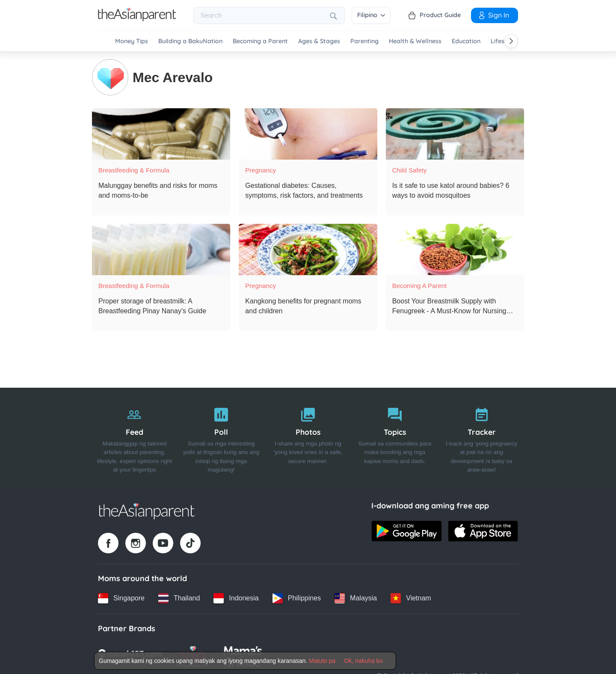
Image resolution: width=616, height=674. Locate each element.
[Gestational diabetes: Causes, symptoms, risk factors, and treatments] (308, 134)
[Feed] (135, 437)
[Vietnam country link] (411, 598)
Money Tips (132, 41)
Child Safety (410, 170)
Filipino (371, 15)
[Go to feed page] (137, 19)
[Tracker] (481, 437)
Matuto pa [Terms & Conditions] (322, 661)
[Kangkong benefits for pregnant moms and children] (308, 249)
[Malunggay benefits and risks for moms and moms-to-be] (161, 134)
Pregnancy (261, 170)
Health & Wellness (415, 41)
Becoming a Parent (260, 41)
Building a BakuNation (190, 41)
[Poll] (221, 437)
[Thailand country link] (179, 598)
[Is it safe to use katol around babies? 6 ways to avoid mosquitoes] (455, 134)
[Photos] (308, 437)
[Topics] (395, 437)
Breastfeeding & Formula (134, 170)
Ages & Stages (319, 41)
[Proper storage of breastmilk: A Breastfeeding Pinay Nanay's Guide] (161, 249)
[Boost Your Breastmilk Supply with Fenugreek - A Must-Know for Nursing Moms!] (455, 249)
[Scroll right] (511, 41)
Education (466, 41)
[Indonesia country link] (236, 598)
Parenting (364, 41)
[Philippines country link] (297, 598)
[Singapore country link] (121, 598)
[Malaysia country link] (356, 598)
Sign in (493, 15)
